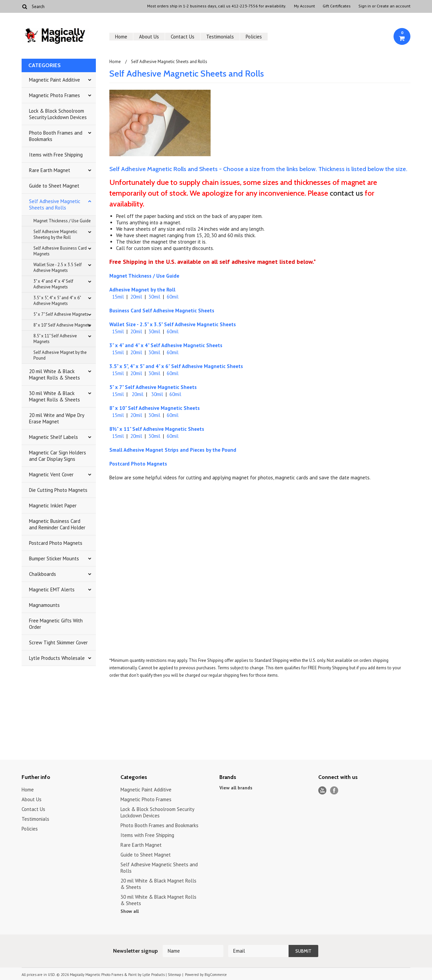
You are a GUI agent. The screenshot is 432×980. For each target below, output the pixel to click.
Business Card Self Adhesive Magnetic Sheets (162, 311)
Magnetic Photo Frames (55, 95)
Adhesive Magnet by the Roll (142, 290)
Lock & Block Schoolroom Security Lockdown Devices (58, 114)
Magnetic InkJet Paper (53, 506)
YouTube (322, 791)
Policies (254, 37)
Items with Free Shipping (56, 155)
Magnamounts (44, 605)
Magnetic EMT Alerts (52, 590)
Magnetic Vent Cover (51, 474)
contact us (346, 193)
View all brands (236, 788)
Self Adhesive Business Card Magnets (60, 251)
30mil (154, 297)
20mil (136, 297)
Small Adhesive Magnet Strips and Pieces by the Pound (173, 450)
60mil (173, 297)
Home (121, 37)
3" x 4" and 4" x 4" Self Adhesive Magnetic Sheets (166, 345)
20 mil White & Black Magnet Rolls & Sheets (55, 374)
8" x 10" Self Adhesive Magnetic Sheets (155, 408)
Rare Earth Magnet (50, 170)
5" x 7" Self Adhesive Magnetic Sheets (153, 387)
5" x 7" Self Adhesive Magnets (61, 314)
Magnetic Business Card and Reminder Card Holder (57, 524)
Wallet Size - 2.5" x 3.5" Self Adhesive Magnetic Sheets (173, 324)
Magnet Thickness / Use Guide (62, 221)
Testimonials (220, 37)
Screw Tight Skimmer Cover (58, 642)
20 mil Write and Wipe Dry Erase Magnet (57, 418)
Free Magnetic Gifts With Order (56, 624)
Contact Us (183, 37)
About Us (149, 37)
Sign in (365, 6)
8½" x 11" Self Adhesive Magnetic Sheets (157, 429)
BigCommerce (216, 975)
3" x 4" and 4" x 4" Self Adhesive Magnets (53, 284)
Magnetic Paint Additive (55, 80)
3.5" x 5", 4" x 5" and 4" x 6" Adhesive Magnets (57, 301)
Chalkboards (43, 574)
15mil (118, 297)
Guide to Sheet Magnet (54, 186)
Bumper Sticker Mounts (54, 558)
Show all (130, 911)
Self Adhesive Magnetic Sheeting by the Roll (55, 234)
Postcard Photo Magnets (56, 543)
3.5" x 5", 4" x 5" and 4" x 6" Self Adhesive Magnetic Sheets (176, 366)
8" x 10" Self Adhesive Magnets (62, 325)
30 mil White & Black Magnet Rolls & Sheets (55, 396)
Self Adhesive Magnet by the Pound (60, 355)
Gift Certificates (337, 6)
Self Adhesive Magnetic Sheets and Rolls (55, 204)
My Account (304, 6)
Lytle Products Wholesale (57, 658)
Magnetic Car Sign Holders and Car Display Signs (58, 456)
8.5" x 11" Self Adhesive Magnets (55, 339)
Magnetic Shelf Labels (53, 437)
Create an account (394, 6)
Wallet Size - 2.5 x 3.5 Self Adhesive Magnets (58, 268)
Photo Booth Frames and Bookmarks (56, 136)
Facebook (334, 791)
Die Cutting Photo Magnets (58, 490)
